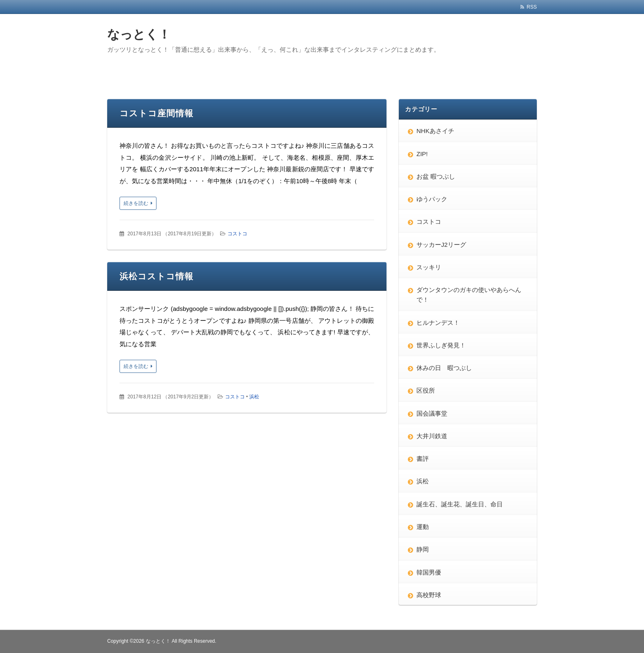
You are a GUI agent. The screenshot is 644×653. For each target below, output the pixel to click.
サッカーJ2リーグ (441, 245)
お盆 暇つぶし (436, 176)
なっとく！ (139, 34)
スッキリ (429, 267)
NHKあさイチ (435, 131)
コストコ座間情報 (156, 113)
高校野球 (429, 595)
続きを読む (136, 203)
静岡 (423, 549)
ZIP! (422, 154)
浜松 (254, 397)
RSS (532, 7)
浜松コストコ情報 (156, 276)
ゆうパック (432, 199)
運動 (423, 527)
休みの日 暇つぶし (444, 368)
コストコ (237, 234)
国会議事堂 (432, 413)
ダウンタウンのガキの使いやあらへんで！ (469, 295)
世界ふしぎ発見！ (441, 345)
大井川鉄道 (432, 436)
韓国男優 (429, 572)
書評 (423, 459)
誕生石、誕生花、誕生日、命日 (460, 504)
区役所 (426, 390)
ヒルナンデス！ (438, 323)
